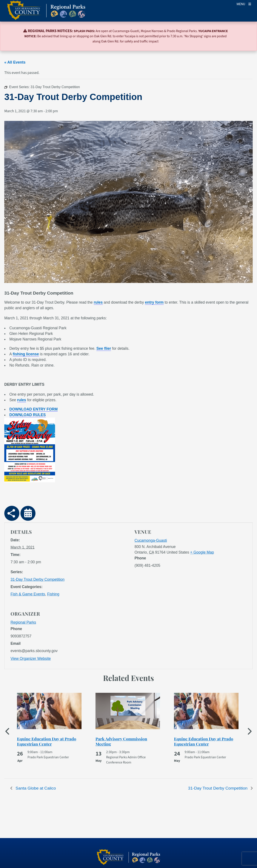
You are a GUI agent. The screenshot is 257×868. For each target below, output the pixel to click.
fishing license (26, 354)
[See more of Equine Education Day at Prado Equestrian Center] (49, 741)
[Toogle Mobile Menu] (244, 4)
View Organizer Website (31, 659)
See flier (104, 348)
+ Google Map (202, 552)
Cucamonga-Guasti (151, 540)
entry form (154, 302)
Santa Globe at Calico (35, 788)
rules (98, 302)
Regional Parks (23, 622)
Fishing (53, 594)
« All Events (15, 62)
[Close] (248, 31)
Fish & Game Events (28, 594)
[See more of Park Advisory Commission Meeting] (128, 741)
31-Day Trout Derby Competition (38, 579)
